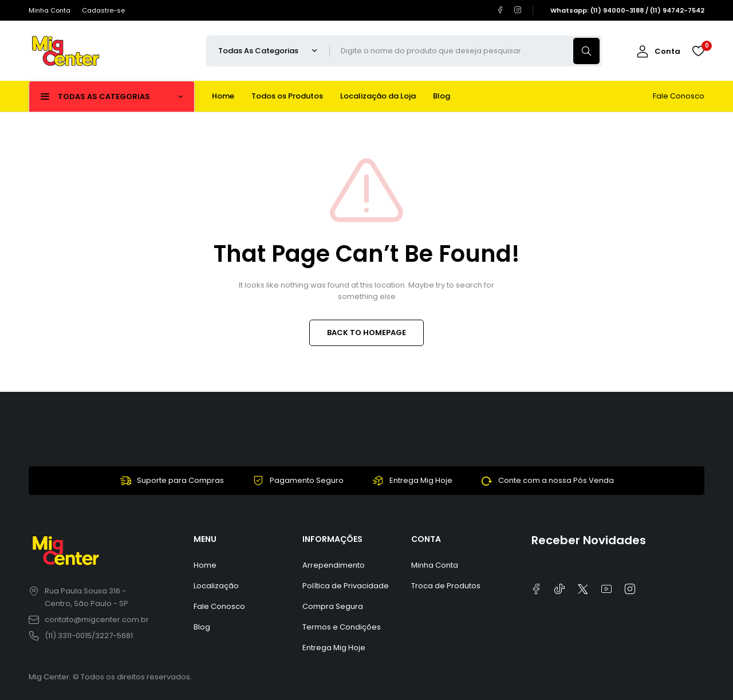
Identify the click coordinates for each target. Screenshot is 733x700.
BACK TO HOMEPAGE (366, 333)
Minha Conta (50, 10)
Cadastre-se (103, 10)
